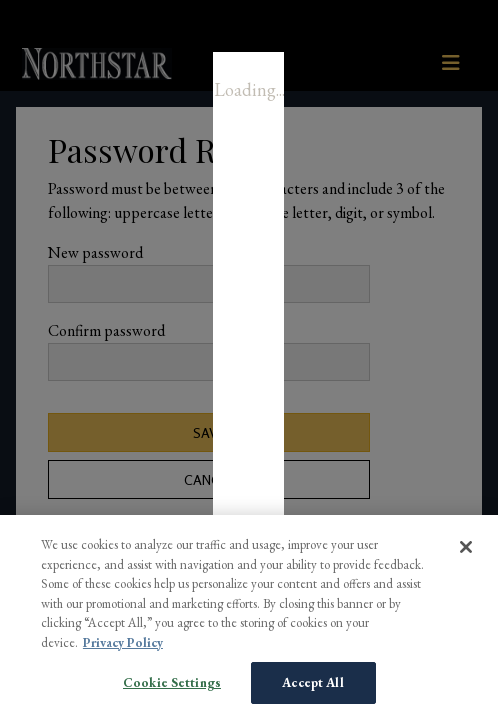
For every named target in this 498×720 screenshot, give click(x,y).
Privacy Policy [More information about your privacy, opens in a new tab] (123, 642)
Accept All (312, 682)
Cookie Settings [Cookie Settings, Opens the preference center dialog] (172, 682)
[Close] (466, 547)
